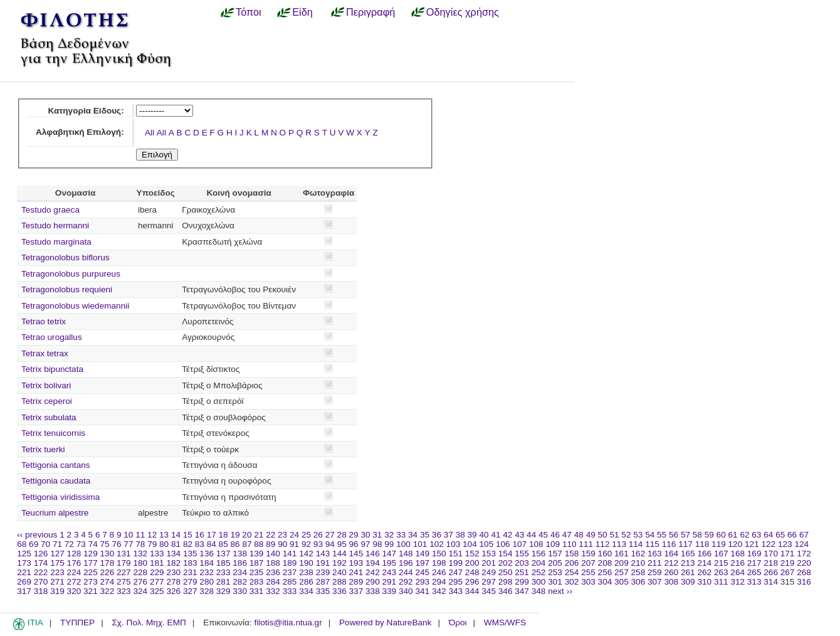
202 (506, 563)
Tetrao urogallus (52, 337)
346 (506, 591)
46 (555, 535)
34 (413, 535)
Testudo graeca (50, 210)
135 (190, 554)
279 (190, 582)
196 (406, 563)
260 (671, 572)
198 (439, 563)
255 (588, 572)
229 (157, 572)
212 (671, 563)
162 (638, 554)
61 (733, 535)
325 (157, 591)
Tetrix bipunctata (52, 369)
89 (270, 544)
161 (622, 554)
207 (588, 563)
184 (207, 563)
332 (273, 591)
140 (273, 554)
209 (622, 563)
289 (356, 582)
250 (506, 572)
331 (257, 591)
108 (536, 544)
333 (290, 591)
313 (754, 582)
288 (339, 582)
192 (339, 563)
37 (449, 535)
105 (487, 544)
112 (603, 544)
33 (401, 535)
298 (506, 582)
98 (377, 544)
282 (240, 582)
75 (105, 544)
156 (539, 554)
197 (422, 563)
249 (489, 572)
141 (290, 554)
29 (354, 535)
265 (754, 572)
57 (685, 535)
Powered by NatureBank (385, 623)
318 (41, 591)
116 (669, 544)
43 (519, 535)
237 (290, 572)
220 (804, 563)
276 (140, 582)
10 (128, 535)
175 (57, 563)
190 (306, 563)
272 (74, 582)
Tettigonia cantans (56, 465)
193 (356, 563)
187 (257, 563)
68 (22, 544)
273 (91, 582)
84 (212, 544)
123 (785, 544)
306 (638, 582)
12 (152, 535)
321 (91, 591)
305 (622, 582)
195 (390, 563)
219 (788, 563)
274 (108, 582)
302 (572, 582)
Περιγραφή (370, 12)
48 (579, 535)
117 (685, 544)
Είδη (302, 12)
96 (354, 544)
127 (57, 554)
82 (188, 544)
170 (771, 554)
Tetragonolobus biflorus (66, 257)
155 (522, 554)
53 (638, 535)
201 (489, 563)
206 (572, 563)
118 (702, 544)
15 (188, 535)
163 (655, 554)
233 (223, 572)
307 (655, 582)
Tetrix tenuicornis (53, 433)
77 (128, 544)
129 (91, 554)
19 (235, 535)
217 (754, 563)
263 (721, 572)
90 (282, 544)
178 (108, 563)
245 (422, 572)
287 (323, 582)
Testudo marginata (56, 242)
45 (543, 535)
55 (662, 535)
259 (655, 572)
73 (81, 544)
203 (522, 563)
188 (273, 563)
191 (323, 563)
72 (69, 544)
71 (57, 544)
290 (373, 582)
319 (57, 591)
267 (788, 572)
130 (108, 554)
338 (373, 591)
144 (339, 554)
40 (484, 535)
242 (373, 572)
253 (555, 572)
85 (223, 544)
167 (721, 554)
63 (756, 535)
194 (373, 563)
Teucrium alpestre (55, 513)
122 (769, 544)
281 (223, 582)
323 (124, 591)
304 (605, 582)
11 (140, 535)
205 (555, 563)
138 (240, 554)
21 (259, 535)
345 (489, 591)
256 (605, 572)
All (150, 133)
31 (377, 535)
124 (801, 544)
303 (588, 582)
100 (403, 544)
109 (553, 544)
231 (190, 572)
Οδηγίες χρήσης (463, 12)
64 (768, 535)
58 (697, 535)
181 (157, 563)
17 (212, 535)
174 (41, 563)
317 (24, 591)
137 (223, 554)
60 (721, 535)
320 (74, 591)
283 (257, 582)
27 (330, 535)
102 (437, 544)
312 (738, 582)
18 (223, 535)
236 (273, 572)
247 (455, 572)
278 (173, 582)
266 (771, 572)
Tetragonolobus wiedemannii (75, 306)
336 (339, 591)
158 (572, 554)
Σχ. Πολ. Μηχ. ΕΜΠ (149, 623)
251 (522, 572)
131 (124, 554)
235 (257, 572)
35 (425, 535)
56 (674, 535)
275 (124, 582)
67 (804, 535)
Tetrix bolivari (46, 385)
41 (496, 535)
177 (91, 563)
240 (339, 572)
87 (247, 544)
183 (190, 563)
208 (605, 563)
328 (207, 591)
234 (240, 572)
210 (638, 563)
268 (804, 572)
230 (173, 572)
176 (74, 563)
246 (439, 572)
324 (140, 591)
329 (223, 591)
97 (365, 544)
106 (503, 544)
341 (422, 591)
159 (588, 554)
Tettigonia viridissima (60, 497)
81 (176, 544)
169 (754, 554)
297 (489, 582)
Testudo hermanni (55, 225)
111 (586, 544)
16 (200, 535)
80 (164, 544)
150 (439, 554)
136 (207, 554)
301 (555, 582)
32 (389, 535)
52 (626, 535)
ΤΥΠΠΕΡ (77, 623)
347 (522, 591)
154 (506, 554)
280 (207, 582)
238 (306, 572)
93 (318, 544)
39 (472, 535)
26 (318, 535)
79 (152, 544)
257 (622, 572)
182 (173, 563)
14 (176, 535)
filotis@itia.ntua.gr (288, 623)
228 (140, 572)
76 (116, 544)
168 (738, 554)
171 (788, 554)
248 (472, 572)
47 (567, 535)
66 (792, 535)
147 (390, 554)
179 (124, 563)
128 (74, 554)
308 (671, 582)
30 (365, 535)
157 (555, 554)
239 (323, 572)
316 (804, 582)
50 (603, 535)
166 (704, 554)
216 (738, 563)
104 (470, 544)
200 (472, 563)
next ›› (560, 591)
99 (389, 544)
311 (721, 582)
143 (323, 554)
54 (650, 535)
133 (157, 554)
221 (24, 572)
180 (140, 563)
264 (738, 572)
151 (455, 554)
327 (190, 591)
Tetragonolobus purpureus (71, 274)
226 (108, 572)
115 (652, 544)
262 (704, 572)
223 (57, 572)
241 (356, 572)
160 (605, 554)
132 (140, 554)
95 (342, 544)
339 (390, 591)
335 (323, 591)
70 (45, 544)
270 (41, 582)
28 (342, 535)
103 (454, 544)
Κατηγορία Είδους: (86, 111)
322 (108, 591)
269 (24, 582)
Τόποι (249, 12)
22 (270, 535)
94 (330, 544)
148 (406, 554)
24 (294, 535)
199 (455, 563)
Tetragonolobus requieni (67, 289)
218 (771, 563)
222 (41, 572)
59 (709, 535)
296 (472, 582)
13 (164, 535)
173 (24, 563)
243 (390, 572)
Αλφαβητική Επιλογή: (80, 132)
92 (306, 544)
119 (719, 544)
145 (356, 554)
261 (688, 572)
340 (406, 591)
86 (235, 544)
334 (306, 591)
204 (539, 563)
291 (390, 582)
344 (472, 591)
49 (591, 535)
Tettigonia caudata (56, 481)
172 (804, 554)
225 (91, 572)
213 (688, 563)
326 (173, 591)
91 (294, 544)
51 (614, 535)
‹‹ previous (37, 535)
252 (539, 572)
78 (140, 544)
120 (736, 544)
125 (24, 554)
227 (124, 572)
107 (519, 544)
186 (240, 563)
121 (752, 544)
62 (744, 535)
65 (780, 535)
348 (539, 591)
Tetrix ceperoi (47, 401)
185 (223, 563)
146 (373, 554)
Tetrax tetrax (45, 353)
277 (157, 582)
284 (273, 582)
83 (200, 544)
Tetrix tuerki (43, 449)
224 (74, 572)
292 (406, 582)
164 (671, 554)
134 (173, 554)
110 (570, 544)
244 (406, 572)
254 (572, 572)
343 (455, 591)
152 (472, 554)
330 (240, 591)
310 (704, 582)
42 (507, 535)
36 (437, 535)
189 (290, 563)
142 (306, 554)
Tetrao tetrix (44, 321)
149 (422, 554)
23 (282, 535)
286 (306, 582)
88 (259, 544)
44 (531, 535)
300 (539, 582)
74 (93, 544)
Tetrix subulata (49, 417)
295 (455, 582)
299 (522, 582)
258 (638, 572)
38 (460, 535)
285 (290, 582)
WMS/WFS (505, 623)
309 (688, 582)
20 (247, 535)
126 (41, 554)
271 (57, 582)
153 (489, 554)
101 (420, 544)
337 (356, 591)
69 (34, 544)
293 (422, 582)
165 (688, 554)
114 (636, 544)
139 (257, 554)
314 (771, 582)
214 (704, 563)
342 (439, 591)
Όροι (458, 623)
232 (207, 572)
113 (619, 544)
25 (306, 535)
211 (655, 563)
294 (439, 582)
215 (721, 563)
